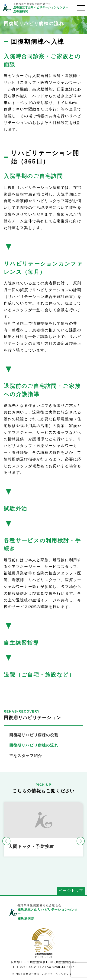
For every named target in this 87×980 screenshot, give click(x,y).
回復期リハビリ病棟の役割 (34, 735)
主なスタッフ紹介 (26, 756)
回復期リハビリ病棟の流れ (34, 745)
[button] (6, 841)
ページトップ (71, 891)
